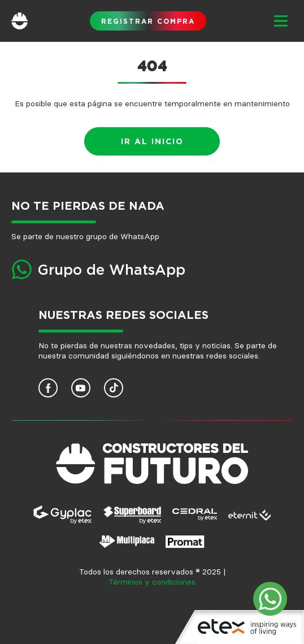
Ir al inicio (152, 142)
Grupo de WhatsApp (112, 271)
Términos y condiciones (152, 582)
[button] (280, 21)
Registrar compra (148, 21)
